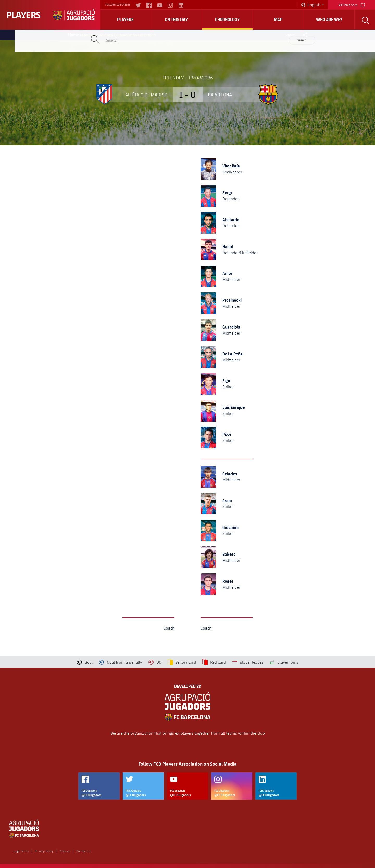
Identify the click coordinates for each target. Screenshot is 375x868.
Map (278, 20)
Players (125, 20)
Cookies (65, 851)
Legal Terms (21, 851)
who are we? (329, 20)
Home (74, 35)
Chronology (227, 20)
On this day (176, 20)
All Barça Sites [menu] (352, 5)
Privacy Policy (44, 851)
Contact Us (84, 851)
